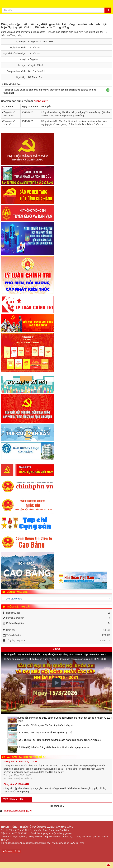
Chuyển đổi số (36, 65)
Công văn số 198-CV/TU (16, 786)
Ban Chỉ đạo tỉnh (37, 71)
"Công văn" (41, 101)
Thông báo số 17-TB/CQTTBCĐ (20, 764)
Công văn (33, 59)
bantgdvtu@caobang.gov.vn (18, 811)
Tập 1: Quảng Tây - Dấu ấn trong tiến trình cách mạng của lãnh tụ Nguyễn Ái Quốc (59, 740)
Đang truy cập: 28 (11, 851)
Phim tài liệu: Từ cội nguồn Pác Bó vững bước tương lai (45, 725)
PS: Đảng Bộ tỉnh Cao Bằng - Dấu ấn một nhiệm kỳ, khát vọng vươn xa (53, 747)
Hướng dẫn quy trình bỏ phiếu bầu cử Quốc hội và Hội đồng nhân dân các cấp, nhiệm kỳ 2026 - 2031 (64, 719)
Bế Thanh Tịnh (36, 77)
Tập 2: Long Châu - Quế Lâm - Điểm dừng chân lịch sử (45, 733)
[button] (108, 90)
